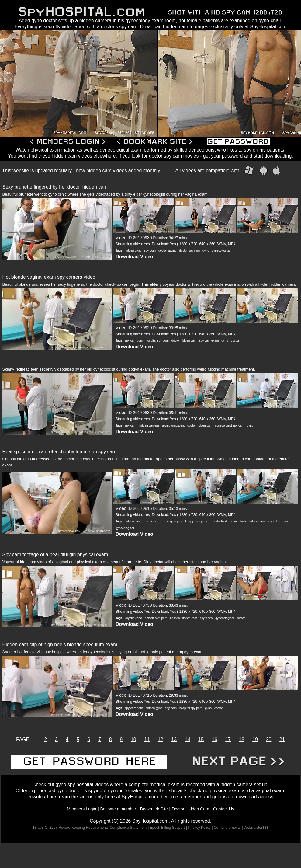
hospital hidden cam (223, 521)
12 (161, 739)
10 (133, 739)
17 (228, 739)
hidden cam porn (156, 618)
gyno (206, 251)
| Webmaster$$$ (255, 828)
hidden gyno (133, 251)
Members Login (82, 809)
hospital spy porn (157, 341)
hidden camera (149, 425)
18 (242, 739)
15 (201, 739)
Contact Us (224, 809)
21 (282, 739)
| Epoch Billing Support (166, 828)
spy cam (130, 425)
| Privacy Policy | (200, 828)
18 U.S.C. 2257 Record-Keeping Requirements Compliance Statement (90, 828)
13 (174, 739)
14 (188, 739)
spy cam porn (134, 341)
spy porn (150, 251)
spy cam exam (209, 341)
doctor (235, 341)
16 (215, 739)
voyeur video (152, 521)
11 (147, 739)
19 (255, 739)
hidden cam (133, 521)
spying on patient (173, 425)
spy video (274, 521)
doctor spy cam (189, 251)
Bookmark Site (154, 809)
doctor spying (167, 251)
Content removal (227, 828)
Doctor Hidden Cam (190, 809)
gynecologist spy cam (230, 425)
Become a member (118, 809)
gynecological (221, 251)
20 (269, 739)
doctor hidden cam (184, 341)
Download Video (134, 257)
